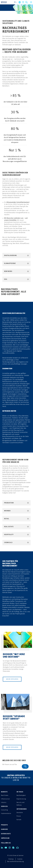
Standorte (20, 813)
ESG (16, 279)
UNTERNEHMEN (22, 809)
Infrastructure (5, 799)
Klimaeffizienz (16, 263)
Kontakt (19, 820)
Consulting (4, 810)
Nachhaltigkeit (21, 795)
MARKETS (4, 792)
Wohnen (16, 511)
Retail (16, 519)
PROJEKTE (4, 825)
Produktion (16, 503)
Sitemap (11, 859)
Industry (4, 802)
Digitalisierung (16, 255)
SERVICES (4, 806)
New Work (16, 271)
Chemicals (16, 543)
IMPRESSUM (5, 838)
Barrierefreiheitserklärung (16, 862)
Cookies (20, 859)
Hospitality (16, 535)
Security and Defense (21, 804)
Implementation (6, 814)
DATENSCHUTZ (6, 834)
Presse (19, 816)
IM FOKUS (20, 792)
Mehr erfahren (12, 679)
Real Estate (16, 527)
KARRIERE (4, 829)
